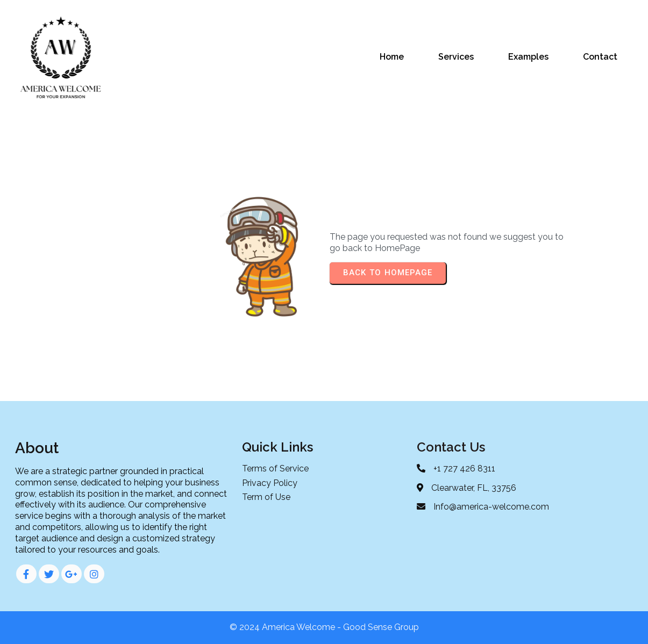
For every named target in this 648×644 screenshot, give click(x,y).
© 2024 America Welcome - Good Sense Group (324, 627)
